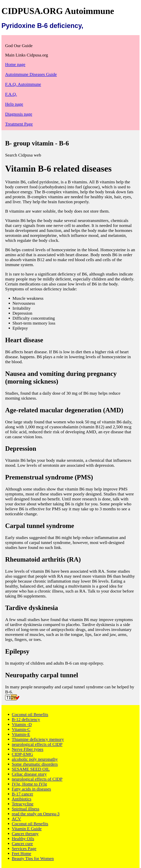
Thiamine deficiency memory (38, 739)
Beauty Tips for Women (33, 858)
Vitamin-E (21, 734)
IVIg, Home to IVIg (29, 784)
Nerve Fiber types (28, 749)
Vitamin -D (22, 724)
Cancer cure (22, 844)
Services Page (24, 849)
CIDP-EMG (22, 754)
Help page (14, 104)
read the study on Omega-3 (36, 814)
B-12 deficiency (26, 719)
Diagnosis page (19, 114)
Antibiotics (22, 799)
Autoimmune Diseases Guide (31, 74)
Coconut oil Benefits (30, 714)
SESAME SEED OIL (31, 769)
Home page (15, 64)
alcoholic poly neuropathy (35, 759)
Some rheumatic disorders (35, 764)
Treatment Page (19, 124)
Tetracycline (23, 804)
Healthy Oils (23, 839)
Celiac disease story (29, 774)
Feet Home (21, 853)
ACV (16, 819)
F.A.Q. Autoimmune (23, 84)
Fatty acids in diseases (31, 789)
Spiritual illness (26, 809)
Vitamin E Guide (27, 829)
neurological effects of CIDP (37, 744)
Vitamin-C (21, 729)
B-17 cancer (22, 794)
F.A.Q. (11, 94)
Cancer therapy (25, 834)
